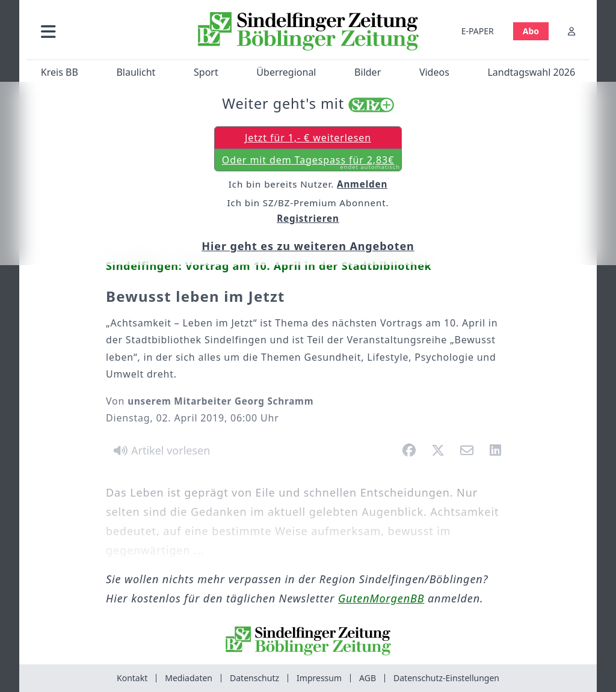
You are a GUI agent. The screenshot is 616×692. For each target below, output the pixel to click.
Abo (531, 31)
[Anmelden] (571, 31)
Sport (206, 72)
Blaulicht (136, 72)
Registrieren (308, 218)
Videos (434, 72)
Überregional (286, 72)
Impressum (319, 678)
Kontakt (132, 678)
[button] (108, 31)
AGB (368, 678)
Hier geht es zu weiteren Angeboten (308, 246)
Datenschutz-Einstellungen (446, 678)
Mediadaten (189, 678)
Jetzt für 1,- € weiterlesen (308, 138)
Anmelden (362, 184)
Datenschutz (254, 678)
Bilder (368, 72)
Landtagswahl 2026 (531, 72)
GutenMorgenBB (381, 598)
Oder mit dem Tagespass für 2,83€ (311, 162)
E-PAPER (478, 31)
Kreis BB (60, 72)
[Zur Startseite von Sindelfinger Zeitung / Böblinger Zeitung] (308, 31)
